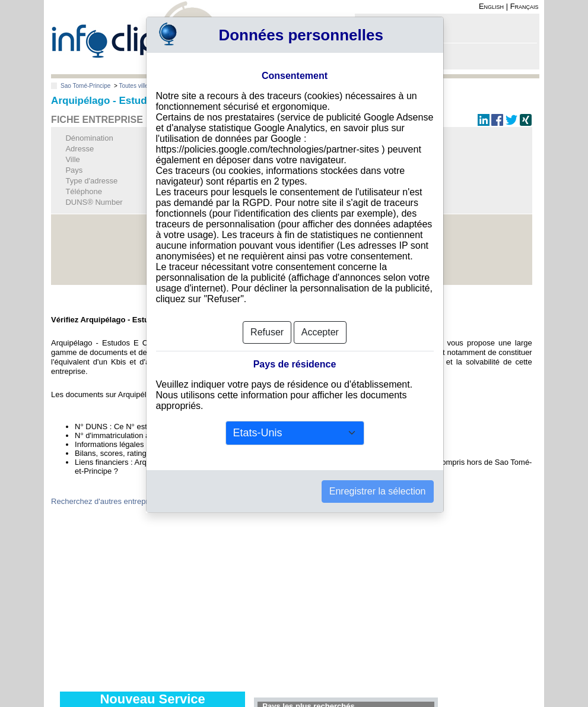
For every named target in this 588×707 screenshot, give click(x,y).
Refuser (267, 332)
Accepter (320, 332)
